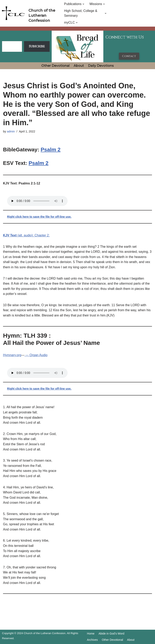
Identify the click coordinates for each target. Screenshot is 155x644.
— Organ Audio (36, 355)
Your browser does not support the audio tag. (37, 201)
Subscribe (37, 46)
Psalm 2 (50, 150)
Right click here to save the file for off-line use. (39, 217)
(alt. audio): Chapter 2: (26, 235)
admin (11, 131)
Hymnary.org (12, 355)
